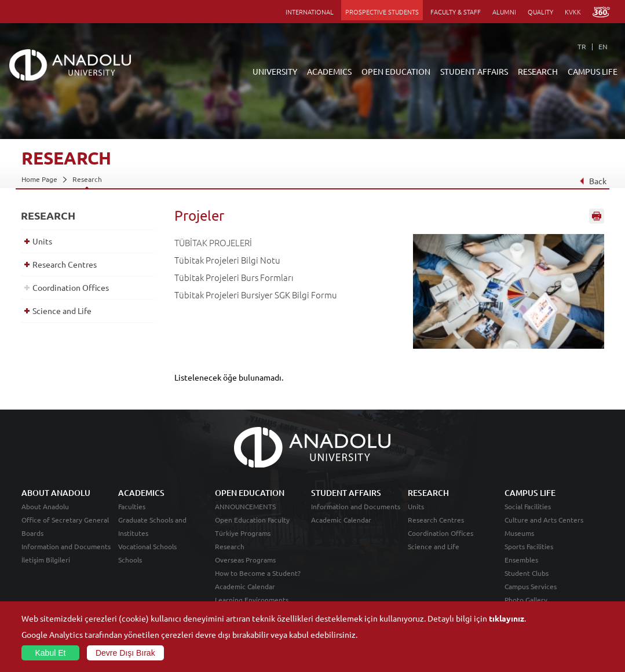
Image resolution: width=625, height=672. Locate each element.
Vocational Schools (147, 546)
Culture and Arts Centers (544, 520)
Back (593, 181)
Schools (130, 560)
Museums (519, 533)
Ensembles (521, 560)
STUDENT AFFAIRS (474, 71)
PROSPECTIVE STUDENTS (382, 12)
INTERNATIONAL (310, 12)
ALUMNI (504, 12)
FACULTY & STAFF (456, 12)
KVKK (573, 12)
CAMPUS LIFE (593, 71)
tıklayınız (507, 618)
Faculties (132, 506)
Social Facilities (528, 506)
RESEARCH (538, 71)
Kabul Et (51, 653)
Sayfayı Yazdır (597, 216)
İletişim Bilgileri (46, 560)
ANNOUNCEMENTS (245, 506)
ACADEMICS (329, 71)
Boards (32, 533)
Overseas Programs (245, 560)
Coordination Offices (71, 287)
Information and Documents (66, 546)
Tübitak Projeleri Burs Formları (234, 277)
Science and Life (62, 311)
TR (582, 46)
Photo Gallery (526, 600)
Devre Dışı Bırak (125, 653)
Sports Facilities (529, 546)
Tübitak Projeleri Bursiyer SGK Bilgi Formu (256, 295)
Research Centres (65, 264)
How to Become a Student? (258, 573)
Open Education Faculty (252, 520)
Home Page (39, 179)
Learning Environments (252, 600)
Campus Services (531, 586)
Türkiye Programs (243, 533)
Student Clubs (527, 573)
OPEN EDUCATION (396, 71)
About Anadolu (45, 506)
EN (603, 46)
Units (42, 241)
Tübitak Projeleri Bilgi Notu (227, 260)
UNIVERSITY (275, 71)
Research (87, 179)
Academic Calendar (245, 586)
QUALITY (540, 12)
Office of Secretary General (65, 520)
